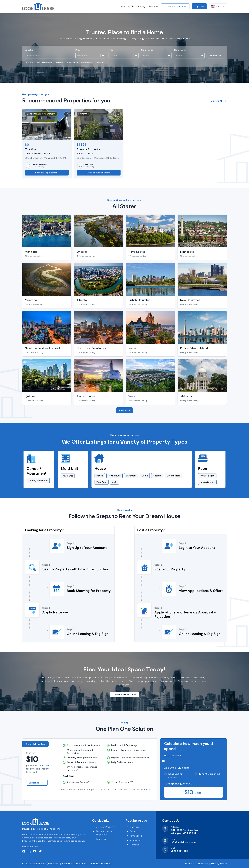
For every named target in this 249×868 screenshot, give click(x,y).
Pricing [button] (142, 6)
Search (216, 56)
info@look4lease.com (183, 842)
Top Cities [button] (101, 839)
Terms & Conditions (196, 863)
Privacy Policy (219, 863)
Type (111, 50)
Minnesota (87, 63)
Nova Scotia (72, 63)
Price (78, 50)
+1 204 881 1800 (180, 851)
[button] (123, 56)
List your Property (175, 6)
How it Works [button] (128, 6)
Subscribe (36, 783)
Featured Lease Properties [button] (104, 833)
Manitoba (47, 63)
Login (199, 6)
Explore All (219, 101)
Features (153, 6)
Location (30, 50)
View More (124, 410)
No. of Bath (180, 50)
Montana (99, 63)
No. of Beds (147, 50)
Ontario (59, 63)
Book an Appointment (47, 173)
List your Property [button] (105, 827)
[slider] (163, 761)
